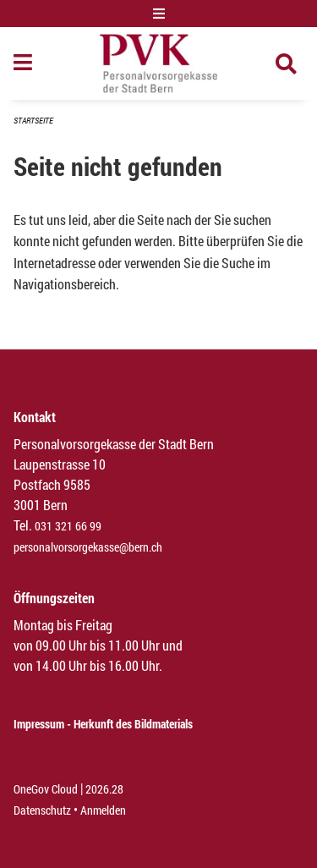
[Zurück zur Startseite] (158, 63)
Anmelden (103, 810)
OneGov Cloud (46, 789)
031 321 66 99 (68, 526)
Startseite (33, 121)
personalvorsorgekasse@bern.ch (88, 547)
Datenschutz (42, 810)
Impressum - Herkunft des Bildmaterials (103, 724)
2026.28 (104, 789)
